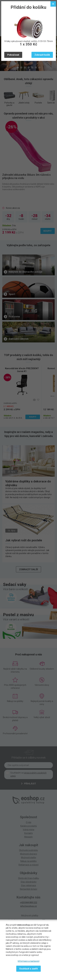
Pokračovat (13, 55)
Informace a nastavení (29, 961)
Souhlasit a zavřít (28, 969)
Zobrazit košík (42, 55)
